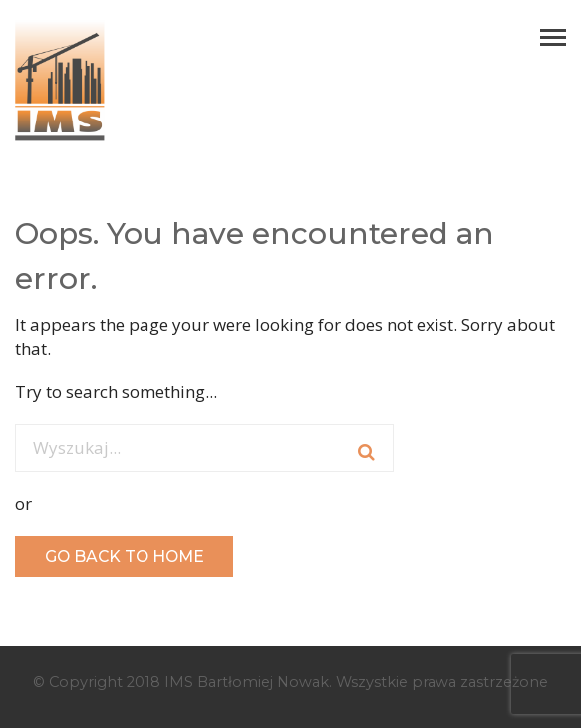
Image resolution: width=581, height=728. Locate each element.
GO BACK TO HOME (125, 556)
